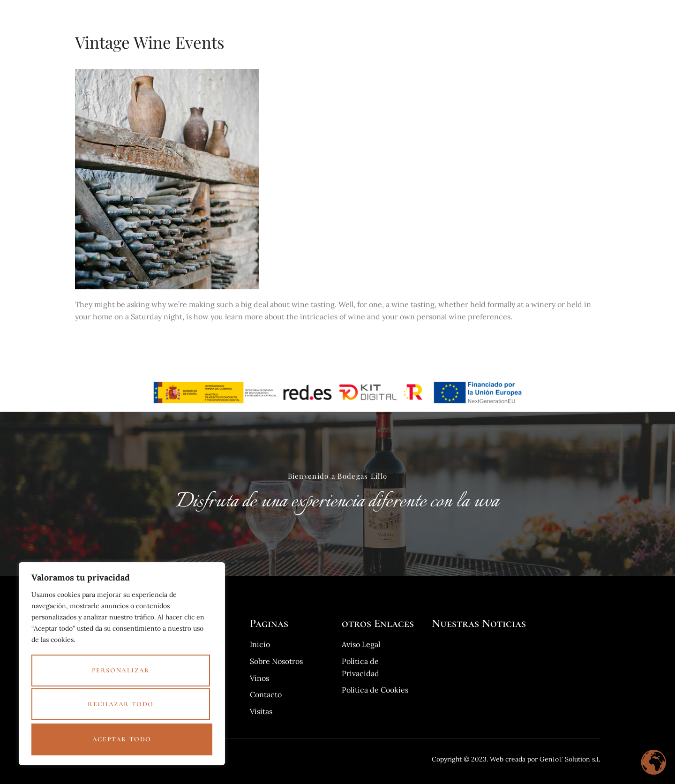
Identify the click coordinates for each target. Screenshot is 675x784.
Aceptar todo (122, 739)
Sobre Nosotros (494, 15)
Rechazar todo (120, 707)
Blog (543, 15)
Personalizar (120, 675)
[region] (122, 667)
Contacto (582, 15)
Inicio (350, 15)
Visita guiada (432, 15)
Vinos (385, 15)
